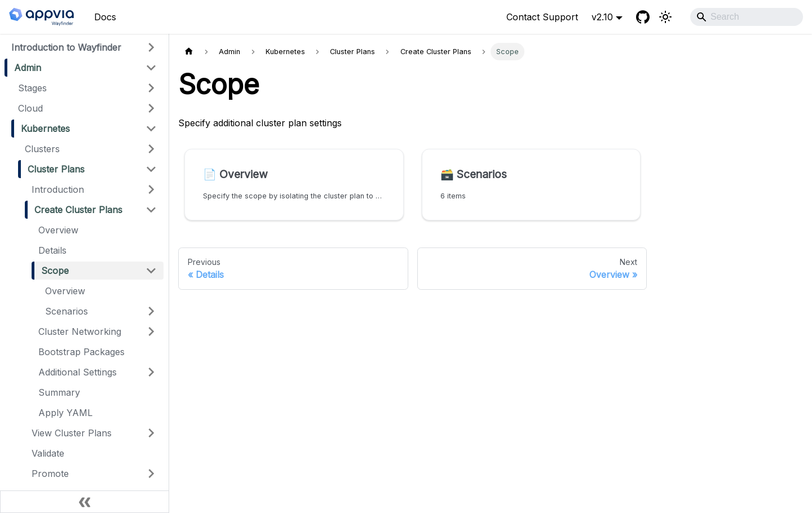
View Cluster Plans (72, 433)
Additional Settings (78, 372)
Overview (58, 230)
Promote (50, 474)
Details (52, 250)
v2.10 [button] (602, 17)
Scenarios (67, 311)
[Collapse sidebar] (85, 502)
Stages (32, 88)
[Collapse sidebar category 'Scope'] (151, 271)
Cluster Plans (56, 169)
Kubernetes (45, 129)
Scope (55, 271)
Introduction (58, 189)
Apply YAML (65, 413)
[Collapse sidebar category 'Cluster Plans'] (151, 169)
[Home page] (189, 52)
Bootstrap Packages (81, 352)
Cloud (30, 108)
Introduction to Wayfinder (66, 47)
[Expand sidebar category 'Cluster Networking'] (151, 331)
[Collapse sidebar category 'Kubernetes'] (151, 129)
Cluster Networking (80, 331)
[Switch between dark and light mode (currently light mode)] (665, 17)
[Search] (747, 17)
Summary (59, 392)
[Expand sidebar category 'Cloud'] (151, 108)
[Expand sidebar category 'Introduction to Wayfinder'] (151, 47)
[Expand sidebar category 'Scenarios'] (151, 311)
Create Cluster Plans (78, 210)
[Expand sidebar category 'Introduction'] (151, 189)
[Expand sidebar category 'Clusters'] (151, 149)
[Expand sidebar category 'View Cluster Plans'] (151, 433)
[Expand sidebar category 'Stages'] (151, 88)
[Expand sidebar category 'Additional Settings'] (151, 372)
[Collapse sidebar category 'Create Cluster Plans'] (151, 210)
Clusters (42, 149)
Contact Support (542, 17)
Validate (48, 453)
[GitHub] (643, 17)
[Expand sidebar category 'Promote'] (151, 474)
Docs (105, 17)
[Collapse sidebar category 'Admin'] (151, 68)
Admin (28, 68)
